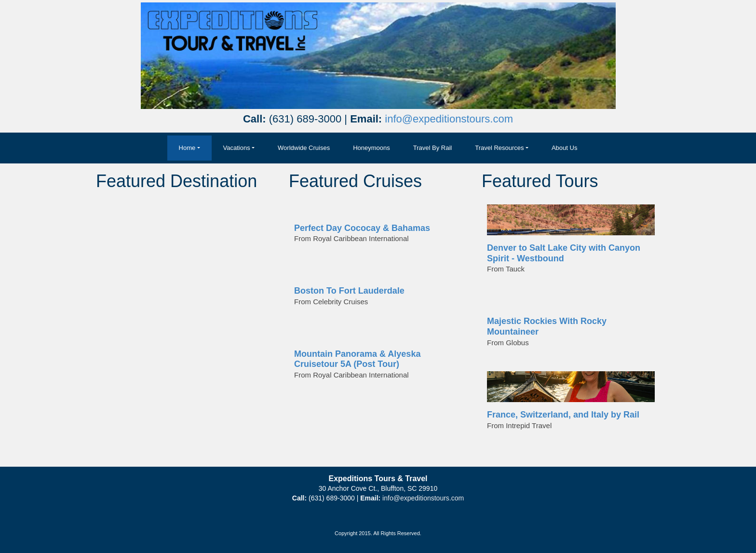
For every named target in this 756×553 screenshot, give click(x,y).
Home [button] (187, 148)
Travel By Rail (432, 148)
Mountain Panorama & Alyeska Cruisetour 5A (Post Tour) (357, 359)
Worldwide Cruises (304, 148)
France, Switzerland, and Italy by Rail (563, 415)
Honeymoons (371, 148)
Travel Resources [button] (499, 148)
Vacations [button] (237, 148)
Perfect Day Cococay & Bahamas (362, 228)
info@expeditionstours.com (449, 119)
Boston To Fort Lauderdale (349, 291)
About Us (564, 148)
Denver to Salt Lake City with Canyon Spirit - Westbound (564, 253)
